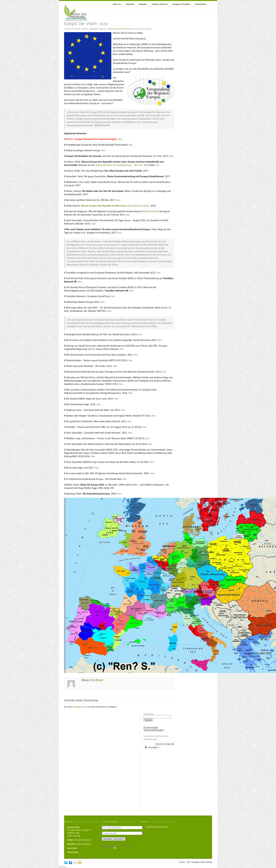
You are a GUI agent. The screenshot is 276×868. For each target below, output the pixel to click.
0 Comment (147, 29)
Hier (116, 399)
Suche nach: (149, 714)
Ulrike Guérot (150, 211)
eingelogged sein (80, 707)
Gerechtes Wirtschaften (124, 29)
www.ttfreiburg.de (84, 844)
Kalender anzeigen (164, 744)
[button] (152, 747)
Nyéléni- (91, 139)
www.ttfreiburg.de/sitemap (157, 827)
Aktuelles (111, 29)
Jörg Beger (93, 29)
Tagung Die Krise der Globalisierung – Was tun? (119, 165)
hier (120, 139)
